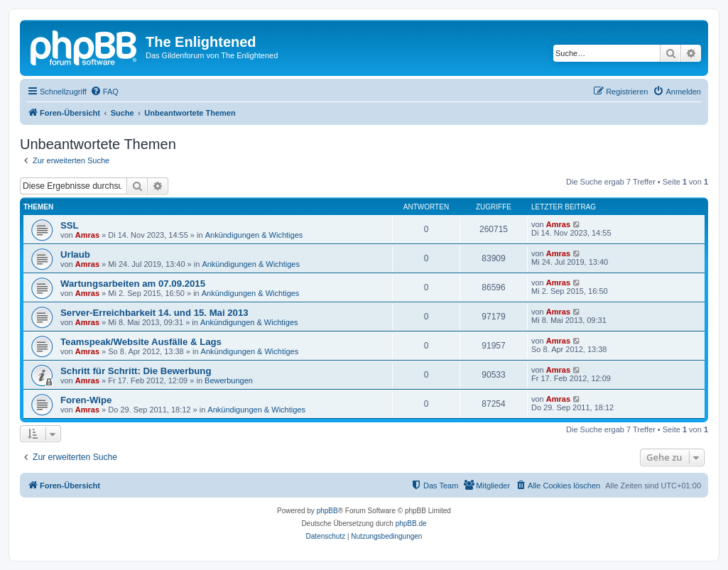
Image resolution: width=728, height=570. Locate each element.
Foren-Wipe (86, 400)
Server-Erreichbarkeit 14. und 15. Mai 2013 (154, 313)
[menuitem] (104, 92)
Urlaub (75, 254)
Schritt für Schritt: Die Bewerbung (136, 371)
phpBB (327, 511)
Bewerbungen (229, 380)
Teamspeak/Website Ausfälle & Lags (141, 342)
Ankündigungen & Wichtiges (254, 235)
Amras (87, 235)
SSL (70, 225)
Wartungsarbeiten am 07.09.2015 (133, 284)
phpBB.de (411, 524)
